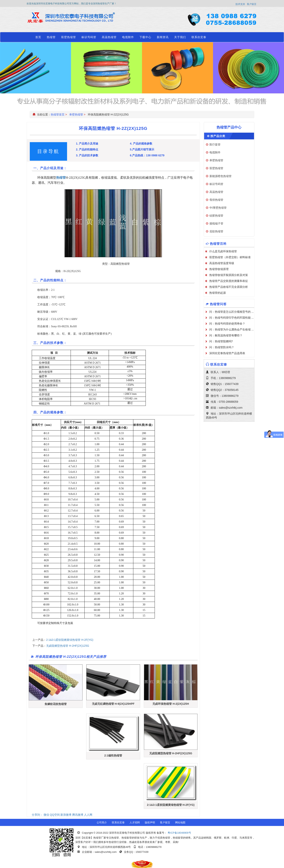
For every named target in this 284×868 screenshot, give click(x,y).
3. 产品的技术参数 (87, 155)
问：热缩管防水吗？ (222, 347)
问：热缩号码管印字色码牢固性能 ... (232, 318)
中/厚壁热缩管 (218, 208)
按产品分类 (218, 136)
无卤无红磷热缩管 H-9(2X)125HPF (113, 704)
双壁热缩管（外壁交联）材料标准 (230, 257)
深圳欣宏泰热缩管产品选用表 (227, 353)
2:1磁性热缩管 (113, 755)
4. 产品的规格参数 (141, 144)
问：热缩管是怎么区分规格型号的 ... (232, 312)
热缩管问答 (218, 304)
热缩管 (51, 37)
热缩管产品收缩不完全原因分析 (229, 287)
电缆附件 (128, 37)
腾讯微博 (78, 815)
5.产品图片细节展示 (142, 149)
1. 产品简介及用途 (87, 144)
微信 (46, 815)
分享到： (37, 815)
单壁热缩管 (76, 114)
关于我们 (180, 37)
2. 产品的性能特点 (87, 149)
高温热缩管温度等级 (222, 263)
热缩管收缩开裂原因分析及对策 (229, 275)
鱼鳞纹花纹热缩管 (56, 704)
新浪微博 (66, 815)
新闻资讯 (163, 37)
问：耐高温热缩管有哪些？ (226, 335)
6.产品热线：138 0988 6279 (147, 155)
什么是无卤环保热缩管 (223, 251)
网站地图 (180, 822)
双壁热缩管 (69, 37)
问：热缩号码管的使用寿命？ (227, 324)
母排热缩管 (216, 200)
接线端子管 (216, 223)
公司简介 (102, 822)
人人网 (88, 815)
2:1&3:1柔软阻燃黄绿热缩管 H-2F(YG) (70, 640)
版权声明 (150, 822)
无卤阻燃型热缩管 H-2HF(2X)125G (68, 646)
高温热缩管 (109, 37)
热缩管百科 (218, 244)
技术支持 (240, 4)
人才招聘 (135, 822)
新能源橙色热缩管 (220, 176)
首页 (38, 37)
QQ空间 (55, 815)
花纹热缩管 (216, 231)
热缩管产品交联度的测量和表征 (229, 281)
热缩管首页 (58, 114)
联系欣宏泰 (199, 37)
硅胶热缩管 (216, 216)
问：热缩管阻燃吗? (221, 341)
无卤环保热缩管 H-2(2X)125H (171, 704)
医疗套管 (215, 145)
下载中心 (145, 37)
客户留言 (252, 4)
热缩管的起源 (218, 293)
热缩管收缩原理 (219, 269)
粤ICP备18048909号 (179, 833)
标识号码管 (89, 37)
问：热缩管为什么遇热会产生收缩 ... (232, 329)
